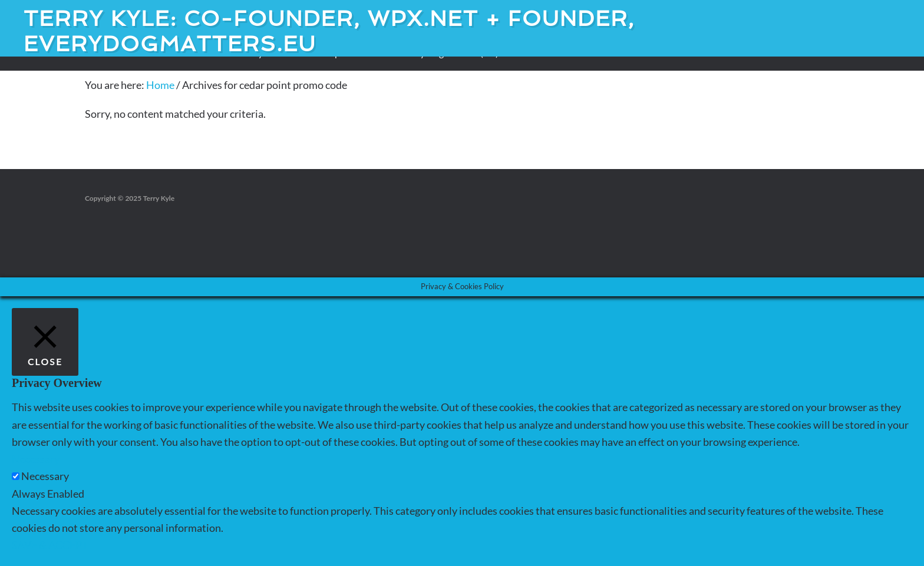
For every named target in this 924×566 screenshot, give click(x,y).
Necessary (45, 476)
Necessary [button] (36, 459)
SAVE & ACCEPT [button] (50, 545)
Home (160, 85)
